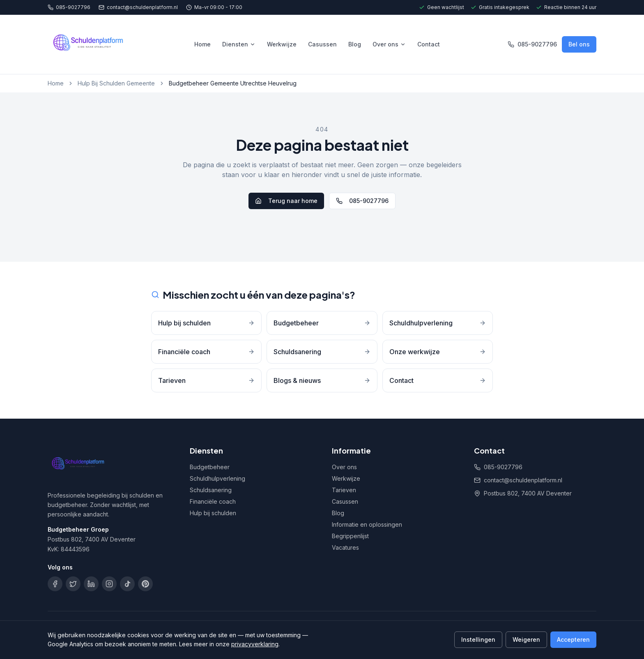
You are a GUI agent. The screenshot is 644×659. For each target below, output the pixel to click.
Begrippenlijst (350, 536)
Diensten (239, 44)
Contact (429, 44)
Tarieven (344, 490)
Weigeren (526, 639)
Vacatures (345, 547)
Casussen (322, 44)
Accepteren (573, 639)
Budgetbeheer (210, 467)
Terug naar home (286, 201)
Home (202, 44)
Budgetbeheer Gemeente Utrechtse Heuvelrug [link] (233, 83)
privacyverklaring (255, 644)
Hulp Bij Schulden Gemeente (116, 83)
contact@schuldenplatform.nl (138, 7)
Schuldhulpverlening (217, 478)
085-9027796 (69, 7)
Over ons (389, 44)
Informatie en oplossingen (367, 524)
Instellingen (478, 639)
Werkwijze (282, 44)
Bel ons (579, 44)
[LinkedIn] (91, 584)
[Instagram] (109, 584)
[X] (73, 584)
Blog (355, 44)
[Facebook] (55, 584)
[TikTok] (127, 584)
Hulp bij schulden (213, 513)
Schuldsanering (211, 490)
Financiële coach (213, 501)
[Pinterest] (145, 584)
